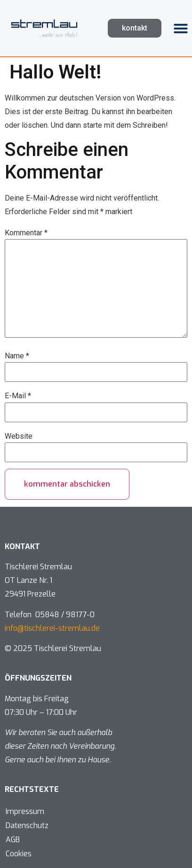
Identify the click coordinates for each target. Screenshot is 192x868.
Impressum (25, 811)
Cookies (19, 854)
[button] (181, 28)
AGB (13, 840)
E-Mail (18, 396)
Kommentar (26, 233)
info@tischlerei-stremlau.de (52, 628)
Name (17, 356)
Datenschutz (27, 825)
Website (19, 436)
